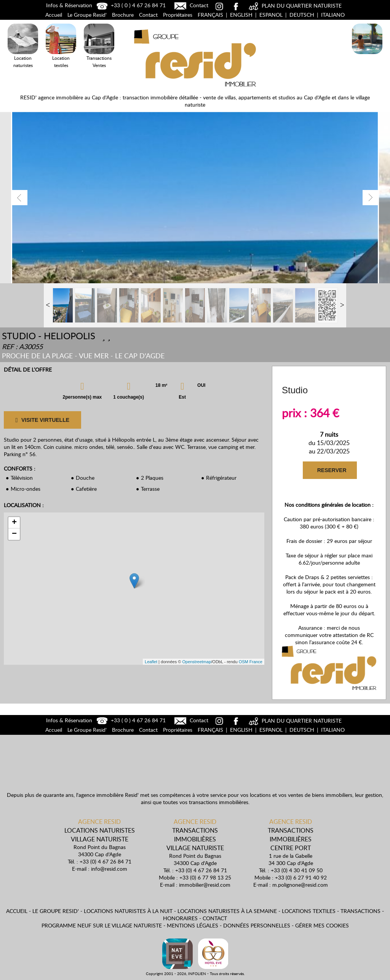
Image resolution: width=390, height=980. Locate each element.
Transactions (360, 911)
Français (210, 15)
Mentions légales (193, 925)
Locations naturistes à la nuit (128, 911)
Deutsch (302, 15)
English (241, 15)
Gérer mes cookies (322, 925)
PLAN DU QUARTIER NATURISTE (294, 6)
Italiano (333, 15)
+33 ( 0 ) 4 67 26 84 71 (130, 5)
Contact (190, 5)
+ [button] (14, 523)
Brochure (123, 15)
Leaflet (151, 662)
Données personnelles (257, 925)
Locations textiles (309, 911)
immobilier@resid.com (205, 885)
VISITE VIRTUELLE (42, 420)
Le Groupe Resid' (87, 15)
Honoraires (180, 918)
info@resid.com (109, 869)
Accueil (54, 15)
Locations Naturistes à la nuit (367, 55)
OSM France (251, 662)
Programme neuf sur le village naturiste (102, 925)
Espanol (271, 15)
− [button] (14, 534)
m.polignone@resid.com (300, 885)
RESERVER (332, 470)
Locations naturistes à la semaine (227, 911)
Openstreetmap (197, 662)
